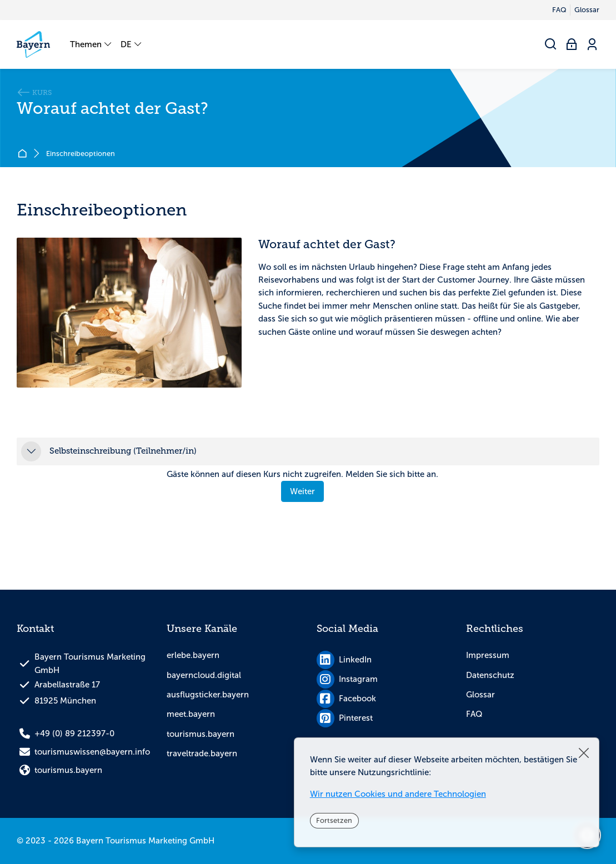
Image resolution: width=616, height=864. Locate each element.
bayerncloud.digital (204, 675)
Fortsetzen (334, 820)
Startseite (24, 154)
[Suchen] (551, 45)
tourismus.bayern (201, 734)
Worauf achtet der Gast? (112, 109)
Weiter (302, 491)
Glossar (480, 695)
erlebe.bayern (193, 655)
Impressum (488, 655)
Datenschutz (490, 675)
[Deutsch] (132, 44)
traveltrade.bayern (202, 754)
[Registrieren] (592, 45)
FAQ (474, 714)
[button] (31, 451)
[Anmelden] (572, 45)
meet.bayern (191, 714)
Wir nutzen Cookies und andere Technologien (398, 794)
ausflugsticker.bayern (208, 695)
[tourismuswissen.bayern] (33, 44)
